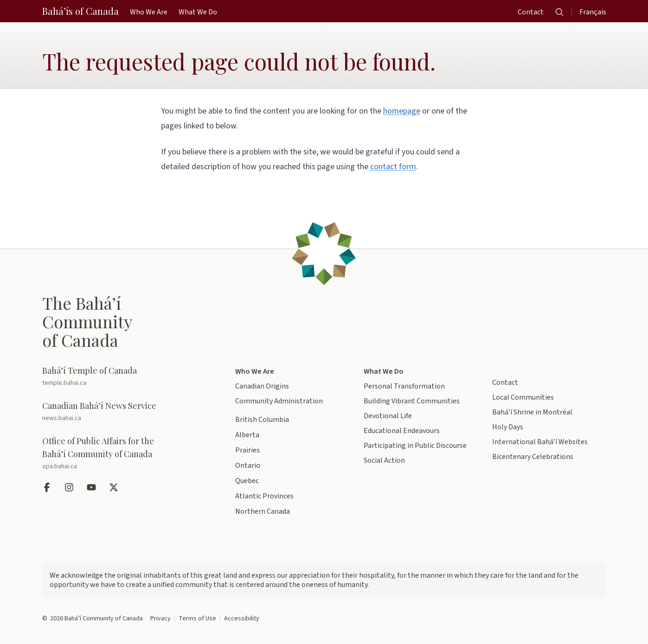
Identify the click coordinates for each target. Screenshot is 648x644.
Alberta (247, 435)
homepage (402, 111)
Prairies (247, 450)
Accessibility (242, 618)
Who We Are (255, 371)
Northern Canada (263, 511)
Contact (505, 383)
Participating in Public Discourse (415, 446)
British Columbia (262, 420)
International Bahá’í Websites (540, 442)
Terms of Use (197, 618)
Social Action (384, 460)
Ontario (248, 465)
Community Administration (279, 401)
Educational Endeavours (402, 431)
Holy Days (508, 427)
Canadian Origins (262, 386)
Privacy (160, 618)
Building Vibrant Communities (412, 401)
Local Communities (523, 397)
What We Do (384, 371)
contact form (393, 167)
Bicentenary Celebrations (533, 457)
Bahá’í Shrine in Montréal (532, 412)
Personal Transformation (404, 386)
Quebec (247, 481)
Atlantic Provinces (264, 496)
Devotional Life (388, 416)
